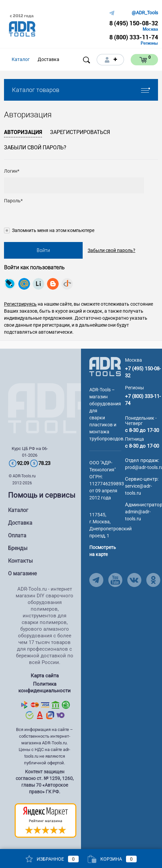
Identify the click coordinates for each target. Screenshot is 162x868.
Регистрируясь (20, 304)
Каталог (18, 510)
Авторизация (23, 132)
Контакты (20, 561)
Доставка (20, 523)
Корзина (112, 859)
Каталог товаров (81, 90)
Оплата (17, 535)
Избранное (52, 859)
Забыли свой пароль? (35, 147)
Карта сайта (45, 676)
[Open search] (87, 60)
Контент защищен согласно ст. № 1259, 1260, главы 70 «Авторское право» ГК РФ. (45, 782)
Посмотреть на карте (103, 551)
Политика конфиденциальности (44, 687)
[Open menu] (71, 60)
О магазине (22, 573)
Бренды (18, 548)
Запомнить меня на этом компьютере (53, 230)
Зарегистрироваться (80, 132)
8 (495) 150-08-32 (134, 23)
